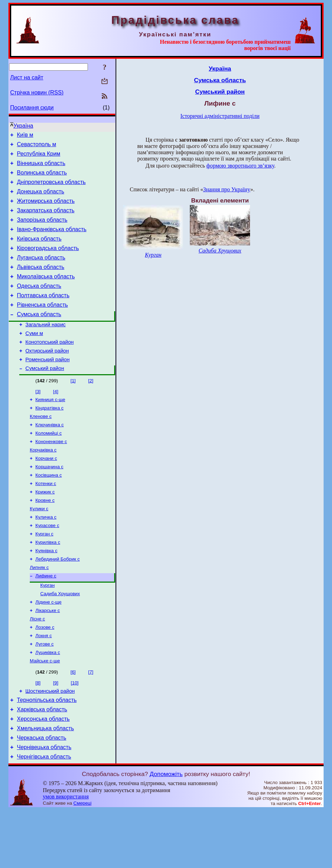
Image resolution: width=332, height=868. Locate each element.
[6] (73, 722)
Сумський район (45, 396)
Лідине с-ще (49, 647)
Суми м (34, 356)
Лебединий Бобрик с (58, 600)
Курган (47, 629)
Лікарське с (48, 656)
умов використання (66, 855)
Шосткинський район (50, 742)
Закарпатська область (46, 220)
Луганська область (41, 272)
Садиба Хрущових (60, 638)
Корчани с (46, 491)
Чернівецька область (44, 804)
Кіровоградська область (48, 262)
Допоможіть (166, 832)
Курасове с (47, 564)
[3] (38, 419)
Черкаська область (41, 794)
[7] (91, 722)
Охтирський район (47, 376)
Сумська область (39, 335)
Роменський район (48, 386)
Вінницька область (41, 167)
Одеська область (39, 304)
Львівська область (40, 283)
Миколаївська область (46, 293)
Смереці (83, 861)
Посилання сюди (32, 108)
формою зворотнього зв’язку (240, 166)
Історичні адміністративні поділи (220, 116)
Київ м (25, 136)
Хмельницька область (45, 783)
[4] (56, 419)
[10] (75, 732)
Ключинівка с (50, 455)
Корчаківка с (43, 482)
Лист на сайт (27, 77)
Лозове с (45, 674)
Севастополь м (36, 146)
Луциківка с (48, 701)
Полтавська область (43, 314)
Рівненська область (42, 325)
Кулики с (39, 546)
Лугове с (44, 692)
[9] (56, 732)
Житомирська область (46, 209)
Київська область (39, 251)
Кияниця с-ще (50, 428)
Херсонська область (43, 773)
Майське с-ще (45, 710)
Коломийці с (49, 464)
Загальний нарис (46, 347)
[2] (91, 408)
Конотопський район (50, 366)
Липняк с (39, 609)
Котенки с (46, 518)
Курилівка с (48, 582)
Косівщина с (49, 509)
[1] (73, 408)
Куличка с (46, 555)
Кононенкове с (51, 473)
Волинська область (42, 178)
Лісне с (37, 665)
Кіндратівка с (49, 437)
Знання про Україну (227, 189)
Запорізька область (42, 230)
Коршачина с (49, 500)
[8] (38, 732)
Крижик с (45, 528)
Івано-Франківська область (52, 241)
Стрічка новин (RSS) (37, 93)
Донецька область (40, 199)
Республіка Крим (39, 157)
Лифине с (46, 618)
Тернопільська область (47, 752)
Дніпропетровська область (51, 188)
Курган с (44, 573)
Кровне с (45, 537)
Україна (23, 126)
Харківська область (42, 762)
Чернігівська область (44, 815)
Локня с (44, 683)
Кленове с (41, 446)
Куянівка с (46, 591)
